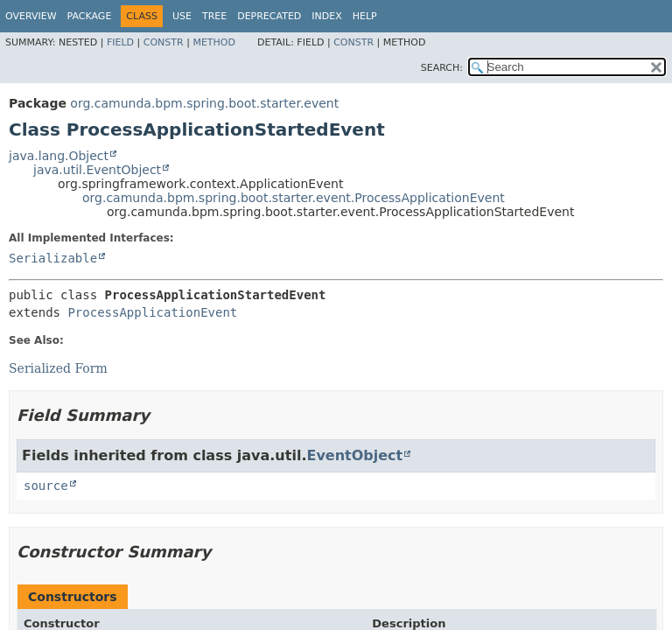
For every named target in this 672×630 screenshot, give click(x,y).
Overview (31, 16)
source (46, 486)
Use (182, 16)
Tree (214, 16)
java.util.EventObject (97, 170)
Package (90, 16)
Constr (164, 42)
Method (214, 42)
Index (326, 16)
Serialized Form (58, 368)
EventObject (354, 455)
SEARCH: (442, 68)
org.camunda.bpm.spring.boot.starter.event (204, 103)
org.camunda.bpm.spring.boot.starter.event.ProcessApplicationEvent (294, 198)
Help (365, 16)
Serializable (53, 258)
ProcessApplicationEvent (152, 312)
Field (120, 42)
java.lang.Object (59, 156)
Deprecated (269, 16)
